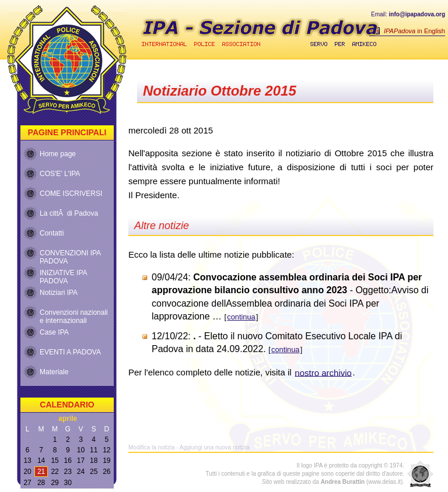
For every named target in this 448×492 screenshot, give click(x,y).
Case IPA (54, 332)
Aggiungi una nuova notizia (215, 447)
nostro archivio (323, 372)
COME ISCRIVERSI (71, 194)
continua (241, 317)
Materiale (54, 372)
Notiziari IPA (59, 293)
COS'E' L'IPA (60, 174)
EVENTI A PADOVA (70, 352)
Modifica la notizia (151, 447)
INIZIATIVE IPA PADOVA (64, 275)
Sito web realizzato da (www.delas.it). (333, 482)
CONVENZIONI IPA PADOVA (70, 255)
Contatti (52, 233)
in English (414, 31)
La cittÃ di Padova (69, 213)
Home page (58, 154)
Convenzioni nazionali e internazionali (74, 314)
